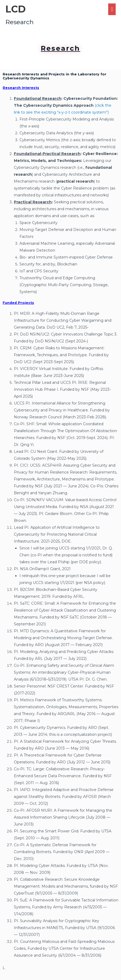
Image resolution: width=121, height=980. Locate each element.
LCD (15, 9)
